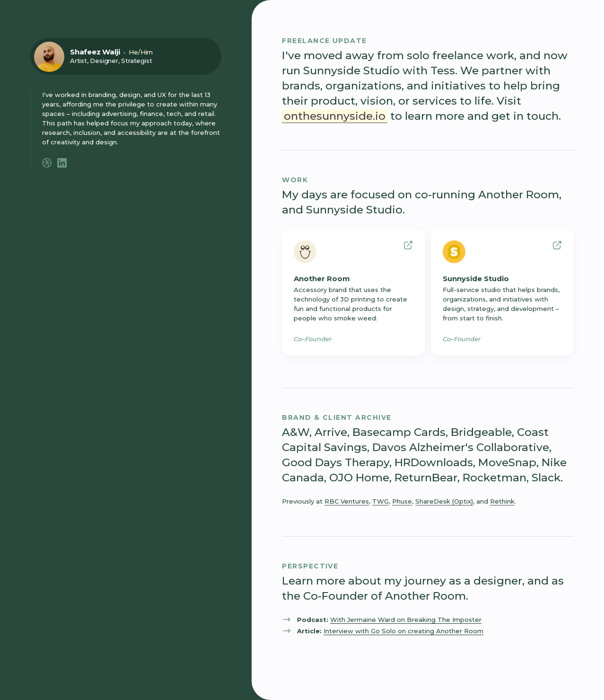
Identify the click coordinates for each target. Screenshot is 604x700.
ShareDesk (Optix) (444, 501)
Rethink (502, 501)
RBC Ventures (347, 501)
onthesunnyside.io (335, 116)
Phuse (402, 501)
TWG (381, 501)
